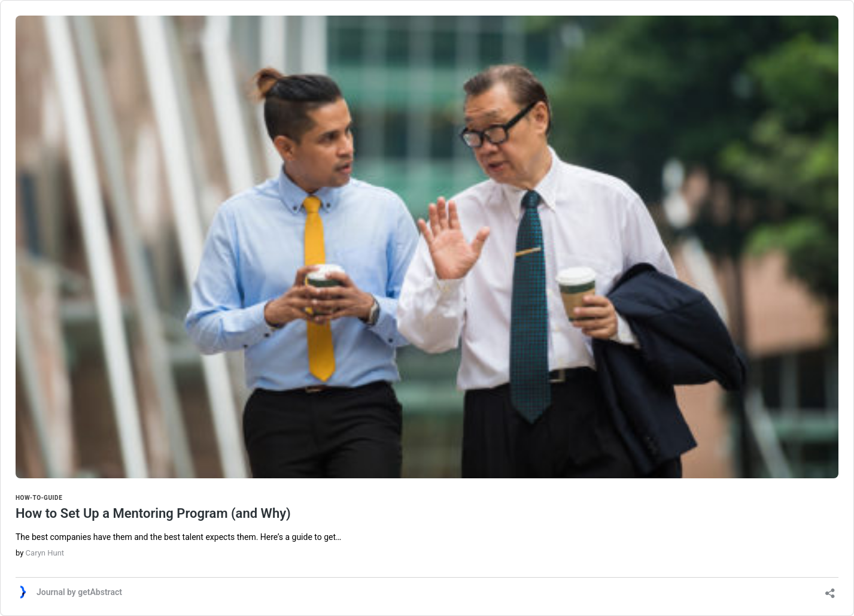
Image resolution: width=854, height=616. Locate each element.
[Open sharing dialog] (830, 589)
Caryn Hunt (45, 553)
